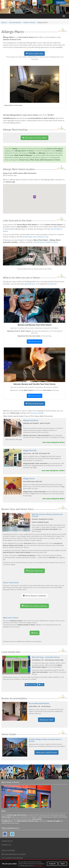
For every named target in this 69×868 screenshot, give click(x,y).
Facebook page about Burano (17, 815)
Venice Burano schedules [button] (35, 596)
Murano (42, 153)
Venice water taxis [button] (34, 53)
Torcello (32, 153)
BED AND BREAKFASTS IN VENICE (14, 854)
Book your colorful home (46, 752)
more (41, 685)
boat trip (53, 284)
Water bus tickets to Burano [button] (34, 606)
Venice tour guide (37, 413)
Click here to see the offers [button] (34, 138)
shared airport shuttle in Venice (46, 242)
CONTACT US (6, 845)
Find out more (34, 341)
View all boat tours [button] (35, 404)
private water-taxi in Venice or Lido (36, 237)
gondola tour (30, 284)
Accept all (52, 864)
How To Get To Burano (23, 155)
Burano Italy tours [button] (35, 571)
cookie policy (38, 866)
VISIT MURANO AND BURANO (12, 858)
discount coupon (31, 685)
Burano (59, 151)
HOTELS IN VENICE (8, 851)
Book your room (46, 720)
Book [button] (35, 633)
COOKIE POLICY (7, 841)
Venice (15, 149)
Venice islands (37, 819)
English (61, 3)
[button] (35, 197)
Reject (63, 864)
